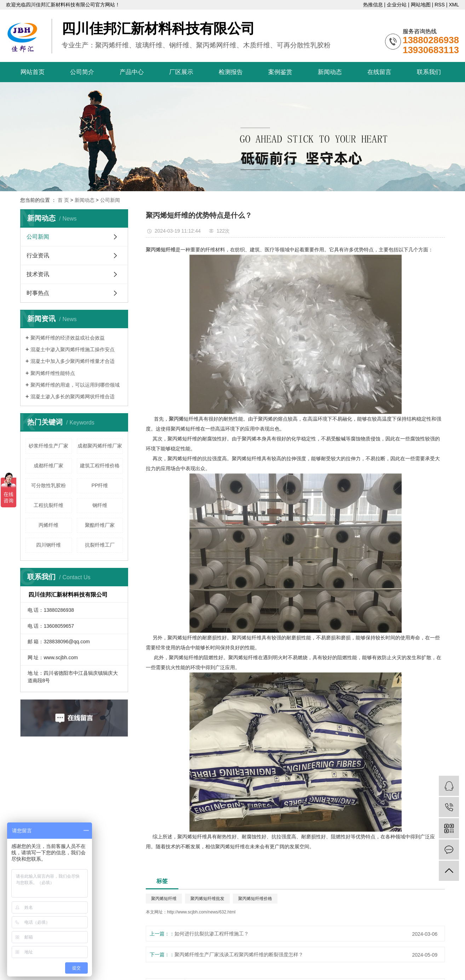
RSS (440, 5)
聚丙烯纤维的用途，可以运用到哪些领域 (75, 385)
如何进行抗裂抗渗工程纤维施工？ (212, 934)
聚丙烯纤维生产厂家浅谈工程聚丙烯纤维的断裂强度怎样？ (239, 955)
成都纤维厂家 (48, 466)
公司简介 (82, 72)
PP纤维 (100, 485)
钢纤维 (100, 505)
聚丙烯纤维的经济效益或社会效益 (68, 338)
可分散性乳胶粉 (48, 485)
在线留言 (379, 72)
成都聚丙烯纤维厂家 (100, 446)
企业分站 (397, 5)
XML (454, 5)
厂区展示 (181, 72)
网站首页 (33, 72)
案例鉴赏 (280, 72)
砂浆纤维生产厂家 (48, 446)
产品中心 (132, 72)
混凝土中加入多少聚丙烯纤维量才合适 (73, 361)
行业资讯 (38, 255)
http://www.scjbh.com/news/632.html (201, 912)
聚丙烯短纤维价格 (255, 899)
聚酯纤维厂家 (100, 525)
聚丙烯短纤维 (164, 899)
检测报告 (231, 72)
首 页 (63, 200)
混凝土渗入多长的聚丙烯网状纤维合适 (73, 397)
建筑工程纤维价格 (100, 466)
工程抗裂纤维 (48, 505)
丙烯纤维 (48, 525)
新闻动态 (330, 72)
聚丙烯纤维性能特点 (53, 373)
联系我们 (429, 72)
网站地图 (421, 5)
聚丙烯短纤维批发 (207, 899)
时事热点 (38, 293)
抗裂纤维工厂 (100, 545)
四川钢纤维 (48, 545)
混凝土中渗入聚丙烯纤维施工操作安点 (73, 349)
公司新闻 (110, 200)
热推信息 (373, 5)
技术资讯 (38, 274)
